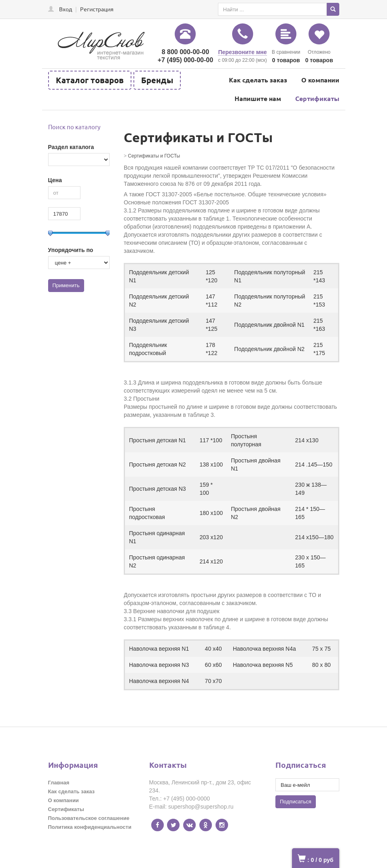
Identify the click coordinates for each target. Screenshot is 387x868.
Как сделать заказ (258, 80)
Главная (59, 783)
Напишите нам (258, 98)
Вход (66, 9)
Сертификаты (317, 98)
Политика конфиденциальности (90, 827)
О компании (320, 80)
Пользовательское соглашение (89, 818)
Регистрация (97, 9)
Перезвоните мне (242, 52)
